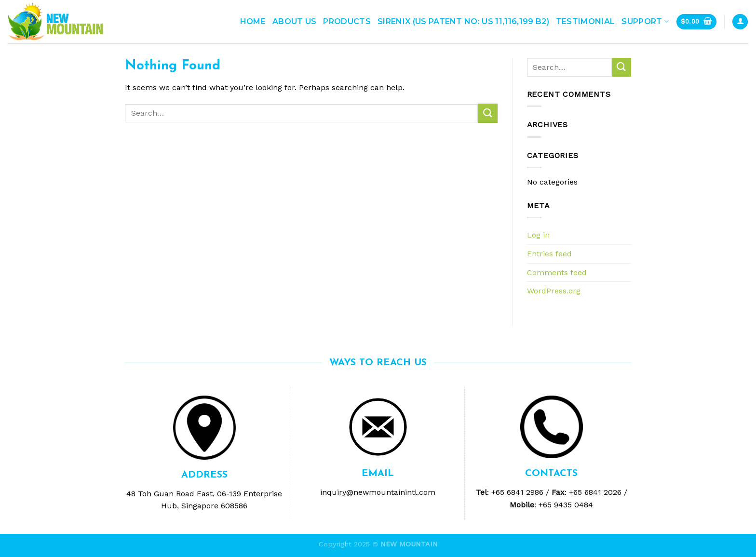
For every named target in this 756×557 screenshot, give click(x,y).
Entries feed (549, 254)
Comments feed (557, 272)
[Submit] (487, 113)
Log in (538, 235)
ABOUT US (295, 21)
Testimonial (586, 21)
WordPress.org (554, 291)
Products (347, 21)
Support (645, 21)
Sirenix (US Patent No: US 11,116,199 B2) (463, 21)
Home (253, 21)
